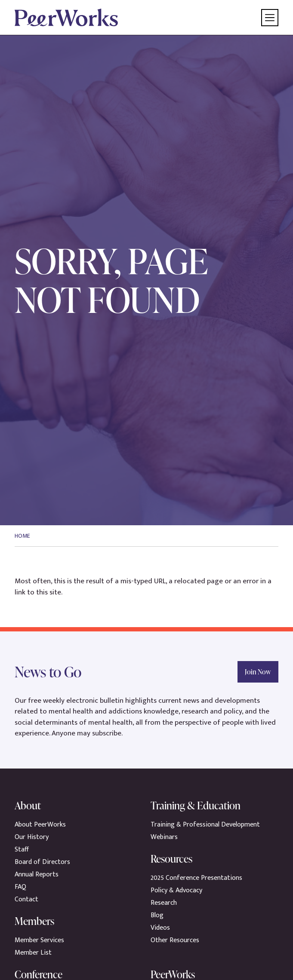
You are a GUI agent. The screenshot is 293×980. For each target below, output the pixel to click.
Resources (171, 859)
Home (22, 536)
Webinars (164, 837)
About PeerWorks (40, 825)
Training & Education (196, 805)
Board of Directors (42, 862)
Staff (22, 850)
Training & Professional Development (205, 825)
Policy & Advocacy (176, 890)
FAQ (20, 887)
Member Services (39, 940)
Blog (157, 915)
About (28, 805)
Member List (33, 953)
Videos (160, 928)
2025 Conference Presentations (196, 878)
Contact (26, 899)
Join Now (258, 672)
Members (34, 921)
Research (164, 903)
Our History (32, 837)
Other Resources (175, 940)
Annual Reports (37, 874)
